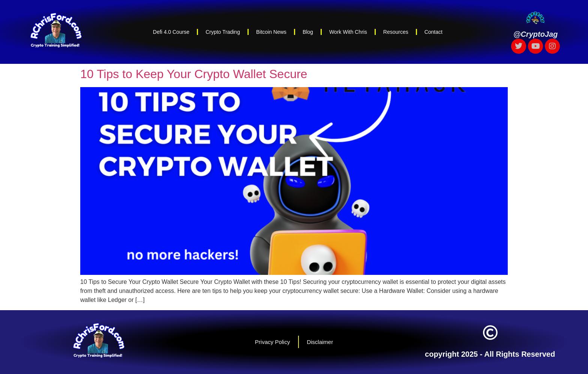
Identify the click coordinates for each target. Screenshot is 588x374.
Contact (433, 32)
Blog (308, 32)
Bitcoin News (271, 32)
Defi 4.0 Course (171, 32)
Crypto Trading (223, 32)
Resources (396, 32)
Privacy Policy (272, 342)
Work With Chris (348, 32)
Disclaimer (320, 342)
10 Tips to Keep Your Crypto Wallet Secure (194, 74)
